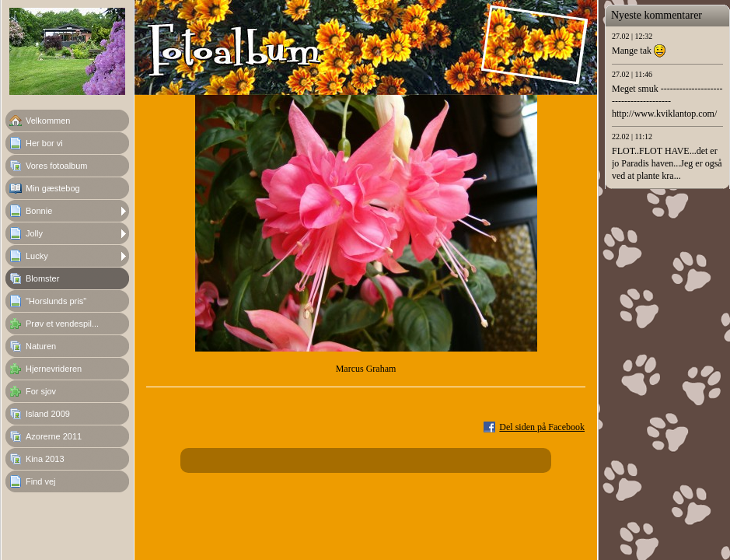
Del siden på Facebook (542, 427)
